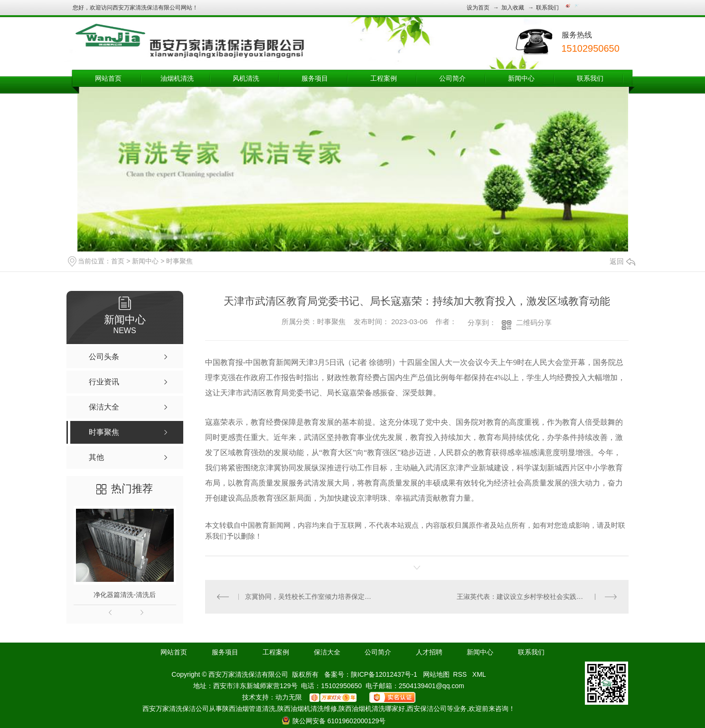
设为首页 (478, 8)
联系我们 (547, 8)
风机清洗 (246, 78)
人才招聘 (429, 652)
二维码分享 (534, 322)
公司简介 (452, 78)
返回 (622, 261)
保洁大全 (327, 652)
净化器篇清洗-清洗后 (125, 595)
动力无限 (289, 697)
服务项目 (315, 78)
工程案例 (384, 78)
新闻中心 (521, 78)
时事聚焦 (179, 261)
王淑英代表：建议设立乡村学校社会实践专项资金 (530, 597)
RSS (461, 674)
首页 (118, 261)
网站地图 (436, 674)
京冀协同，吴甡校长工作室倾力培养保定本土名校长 (311, 597)
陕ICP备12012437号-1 (384, 674)
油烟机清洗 (177, 78)
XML (479, 674)
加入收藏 (513, 8)
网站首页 (108, 78)
